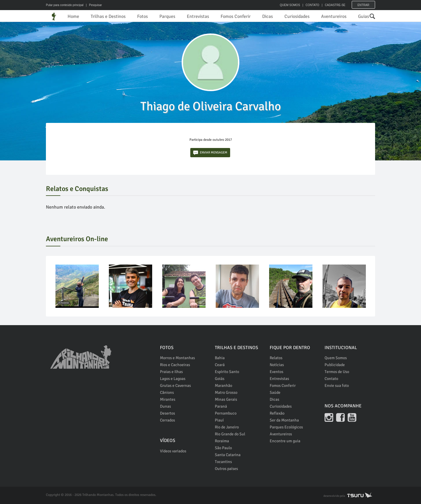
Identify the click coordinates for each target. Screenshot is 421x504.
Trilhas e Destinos (108, 16)
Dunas (165, 406)
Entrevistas (198, 16)
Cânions (167, 392)
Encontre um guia (285, 441)
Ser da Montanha (284, 420)
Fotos (142, 16)
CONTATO (312, 5)
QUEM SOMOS (290, 5)
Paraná (221, 406)
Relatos (276, 358)
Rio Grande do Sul (230, 434)
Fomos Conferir (236, 16)
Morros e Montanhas (177, 358)
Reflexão (277, 413)
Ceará (220, 365)
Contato (331, 379)
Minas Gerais (226, 399)
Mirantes (168, 399)
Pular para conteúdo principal (65, 5)
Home (73, 16)
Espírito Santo (227, 372)
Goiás (220, 379)
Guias (364, 16)
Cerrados (167, 420)
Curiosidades (297, 16)
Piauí (219, 420)
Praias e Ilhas (171, 372)
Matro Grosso (226, 392)
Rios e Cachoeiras (175, 365)
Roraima (222, 441)
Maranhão (223, 386)
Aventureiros (334, 16)
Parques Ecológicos (286, 427)
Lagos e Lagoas (173, 379)
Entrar (363, 5)
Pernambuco (226, 413)
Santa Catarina (228, 455)
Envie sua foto (337, 386)
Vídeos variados (173, 451)
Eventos (276, 372)
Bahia (220, 358)
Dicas (268, 16)
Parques (167, 16)
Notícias (277, 365)
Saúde (275, 392)
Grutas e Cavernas (175, 386)
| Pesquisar (93, 5)
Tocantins (223, 462)
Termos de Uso (337, 372)
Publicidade (335, 365)
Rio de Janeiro (227, 427)
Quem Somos (336, 358)
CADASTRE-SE (335, 5)
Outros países (226, 469)
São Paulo (223, 448)
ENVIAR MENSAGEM (210, 153)
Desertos (167, 413)
